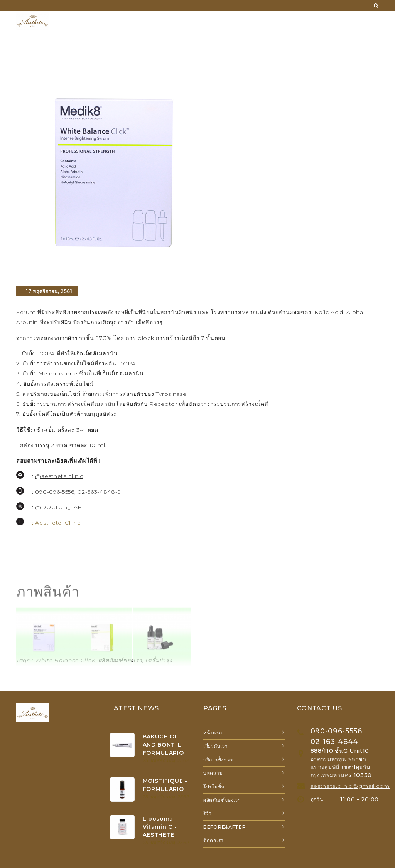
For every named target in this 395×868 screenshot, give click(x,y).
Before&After (225, 827)
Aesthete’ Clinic (58, 523)
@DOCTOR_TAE (58, 507)
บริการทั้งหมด (219, 759)
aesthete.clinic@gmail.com (350, 786)
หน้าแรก (213, 733)
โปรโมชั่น (214, 786)
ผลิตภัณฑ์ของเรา (222, 800)
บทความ (213, 773)
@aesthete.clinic (59, 476)
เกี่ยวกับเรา (215, 746)
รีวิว (208, 813)
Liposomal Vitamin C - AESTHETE (160, 827)
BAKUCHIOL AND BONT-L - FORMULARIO (164, 745)
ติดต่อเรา (214, 840)
